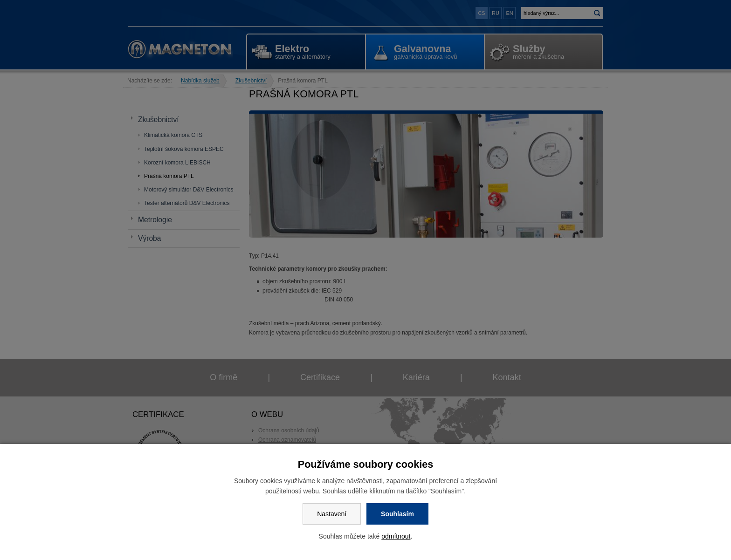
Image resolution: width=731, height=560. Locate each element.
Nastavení (332, 514)
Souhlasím (397, 514)
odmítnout (396, 536)
